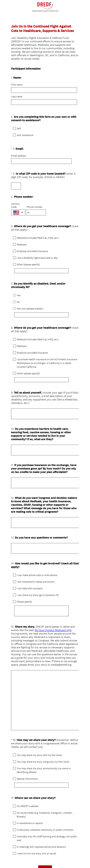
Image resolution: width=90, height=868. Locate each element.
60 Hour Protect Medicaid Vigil (53, 598)
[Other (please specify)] (43, 261)
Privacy (39, 861)
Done (45, 832)
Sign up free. (59, 848)
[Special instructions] (43, 753)
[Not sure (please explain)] (43, 302)
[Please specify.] (43, 581)
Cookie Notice (49, 861)
